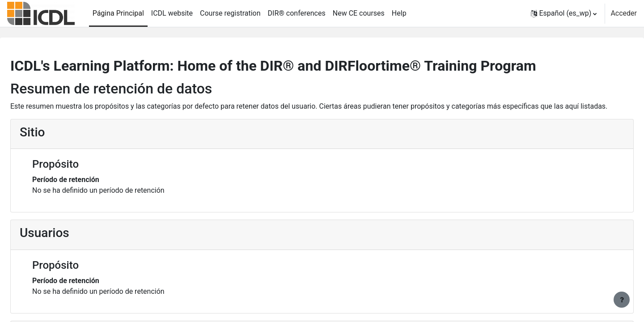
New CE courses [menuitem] (359, 13)
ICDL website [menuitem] (172, 13)
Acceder (624, 13)
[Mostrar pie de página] (622, 300)
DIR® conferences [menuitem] (297, 13)
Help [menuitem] (399, 13)
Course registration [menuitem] (230, 13)
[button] (564, 13)
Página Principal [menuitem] (118, 13)
